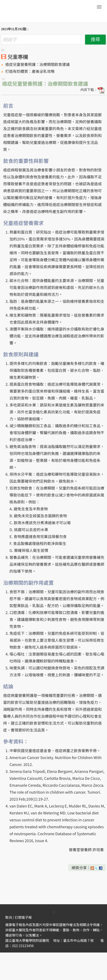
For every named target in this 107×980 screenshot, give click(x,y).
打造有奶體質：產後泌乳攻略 (30, 71)
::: (27, 29)
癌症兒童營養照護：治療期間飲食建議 (37, 64)
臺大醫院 (31, 11)
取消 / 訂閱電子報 (18, 917)
